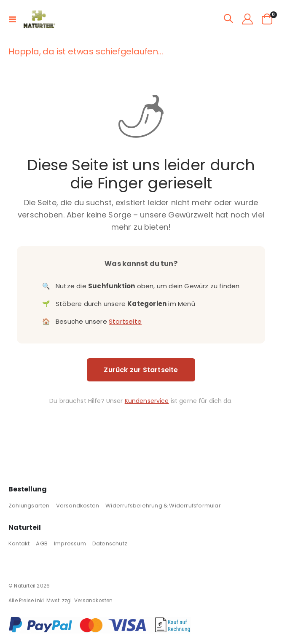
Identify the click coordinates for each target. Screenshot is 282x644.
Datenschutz (110, 543)
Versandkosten (78, 506)
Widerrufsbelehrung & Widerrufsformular (163, 506)
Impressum (70, 543)
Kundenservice (147, 401)
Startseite (125, 321)
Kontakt (19, 543)
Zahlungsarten (29, 506)
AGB (42, 543)
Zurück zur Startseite (141, 370)
